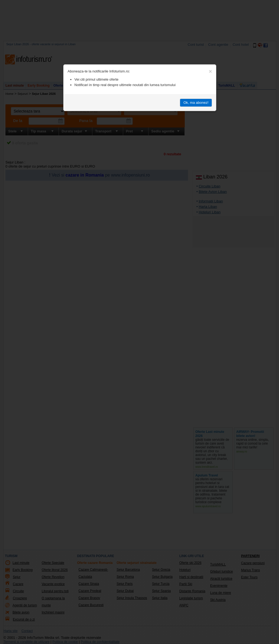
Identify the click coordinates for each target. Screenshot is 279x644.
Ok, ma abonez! (196, 103)
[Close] (210, 71)
